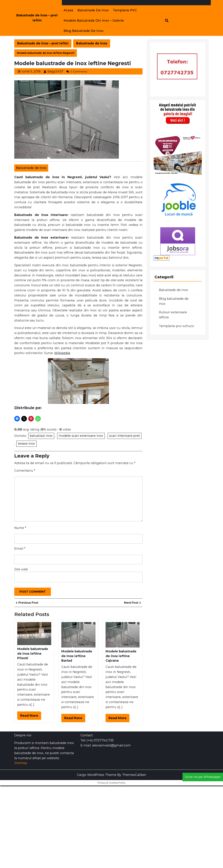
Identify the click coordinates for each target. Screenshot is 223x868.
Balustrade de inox (93, 10)
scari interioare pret (125, 436)
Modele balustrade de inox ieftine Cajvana (121, 656)
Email (20, 549)
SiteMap (21, 763)
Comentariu (25, 471)
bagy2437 (55, 71)
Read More (31, 716)
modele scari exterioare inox (81, 436)
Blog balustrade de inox (84, 31)
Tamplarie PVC (125, 10)
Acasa (68, 10)
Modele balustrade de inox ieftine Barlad (77, 656)
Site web (21, 569)
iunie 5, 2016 (31, 71)
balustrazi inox (41, 436)
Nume (20, 528)
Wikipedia (62, 353)
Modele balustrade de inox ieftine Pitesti (33, 654)
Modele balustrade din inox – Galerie (94, 21)
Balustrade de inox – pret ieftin (43, 43)
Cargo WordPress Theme (97, 775)
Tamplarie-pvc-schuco (176, 326)
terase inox (26, 444)
